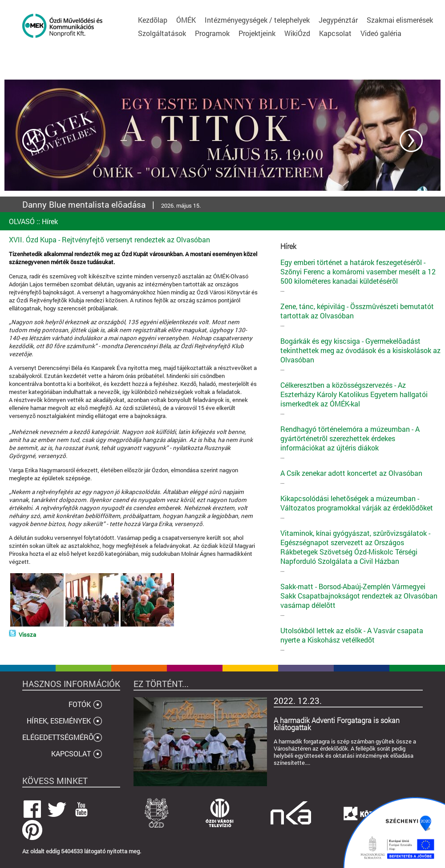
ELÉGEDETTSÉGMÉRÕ (58, 737)
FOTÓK (80, 704)
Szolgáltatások (162, 33)
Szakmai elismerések (400, 20)
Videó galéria (381, 33)
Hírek (50, 221)
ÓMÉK (186, 20)
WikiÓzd (297, 33)
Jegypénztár (338, 20)
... (360, 275)
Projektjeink (257, 33)
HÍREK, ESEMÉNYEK (59, 721)
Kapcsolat (335, 33)
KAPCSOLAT (71, 753)
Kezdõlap (153, 20)
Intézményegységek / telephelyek (257, 20)
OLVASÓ (22, 221)
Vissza (27, 635)
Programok (212, 33)
